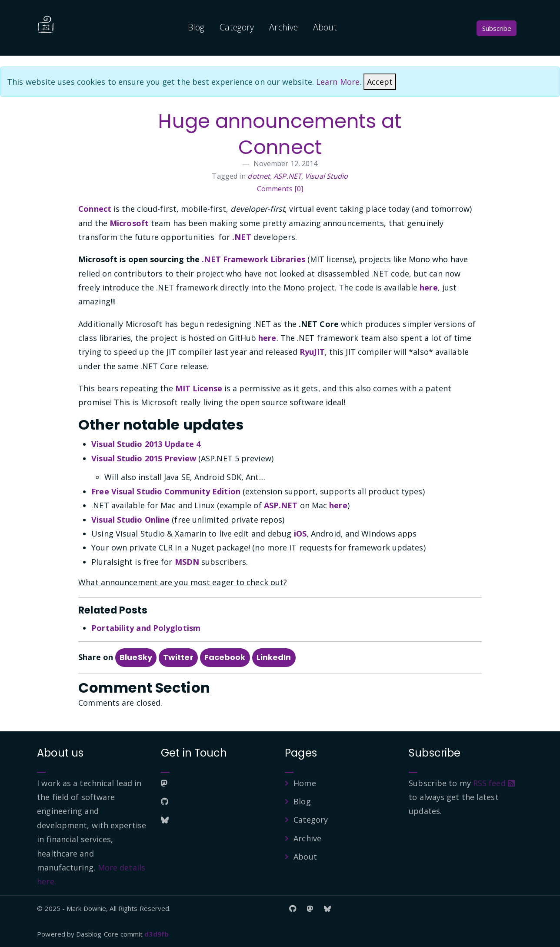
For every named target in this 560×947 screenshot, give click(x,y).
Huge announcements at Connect (280, 134)
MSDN (187, 562)
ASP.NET (287, 176)
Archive (283, 27)
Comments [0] (280, 189)
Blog (196, 27)
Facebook (225, 657)
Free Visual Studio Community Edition (166, 491)
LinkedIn (274, 657)
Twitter (178, 657)
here (428, 287)
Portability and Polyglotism (146, 628)
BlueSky (136, 657)
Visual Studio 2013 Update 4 (146, 444)
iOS (300, 534)
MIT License (199, 388)
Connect (95, 209)
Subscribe (497, 28)
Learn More (338, 82)
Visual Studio (326, 176)
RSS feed (494, 783)
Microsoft (129, 223)
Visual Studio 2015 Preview (144, 458)
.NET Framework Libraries (253, 259)
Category (237, 27)
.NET (242, 237)
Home (305, 783)
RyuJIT (312, 352)
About (325, 27)
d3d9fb (157, 934)
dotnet (259, 176)
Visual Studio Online (130, 520)
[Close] (380, 82)
